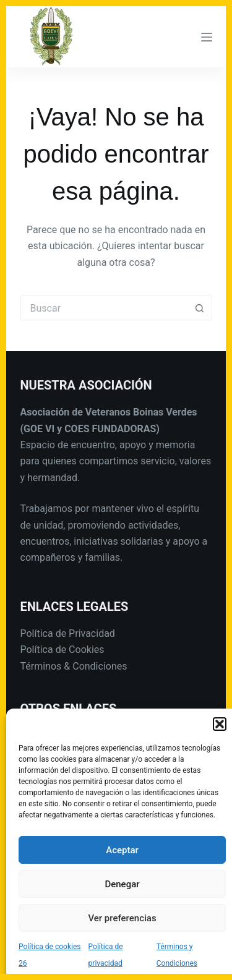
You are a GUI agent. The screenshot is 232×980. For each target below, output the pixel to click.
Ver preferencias (122, 918)
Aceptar (122, 850)
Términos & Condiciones (74, 666)
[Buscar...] (104, 308)
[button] (220, 724)
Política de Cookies (62, 650)
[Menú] (207, 37)
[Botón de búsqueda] (200, 308)
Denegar (122, 884)
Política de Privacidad (68, 633)
